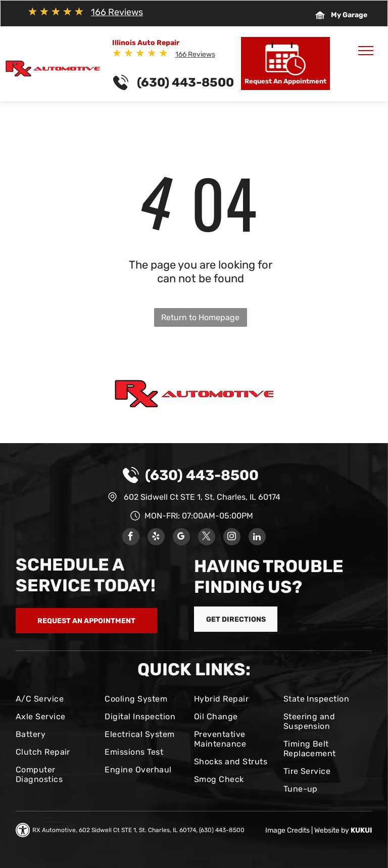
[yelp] (156, 538)
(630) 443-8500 (202, 475)
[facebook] (131, 538)
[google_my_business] (181, 538)
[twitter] (207, 538)
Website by (332, 830)
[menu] (366, 51)
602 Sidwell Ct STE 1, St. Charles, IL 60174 (202, 497)
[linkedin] (257, 538)
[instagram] (232, 538)
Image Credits (287, 830)
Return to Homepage (200, 317)
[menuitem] (56, 699)
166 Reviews (117, 12)
